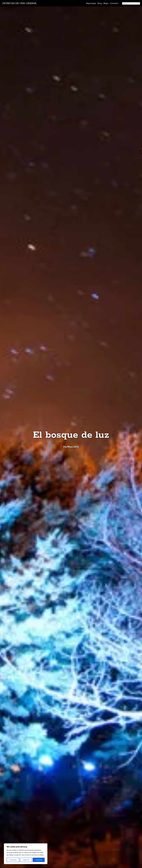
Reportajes (91, 3)
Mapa (106, 3)
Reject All (26, 860)
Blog (100, 3)
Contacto (114, 3)
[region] (26, 854)
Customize (13, 860)
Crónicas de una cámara (19, 3)
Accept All (39, 860)
